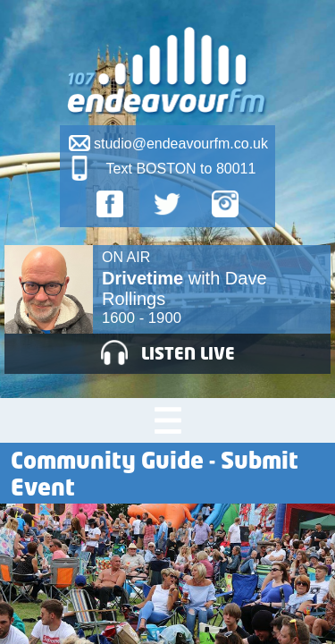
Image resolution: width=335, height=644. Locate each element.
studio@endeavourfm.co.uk (181, 144)
